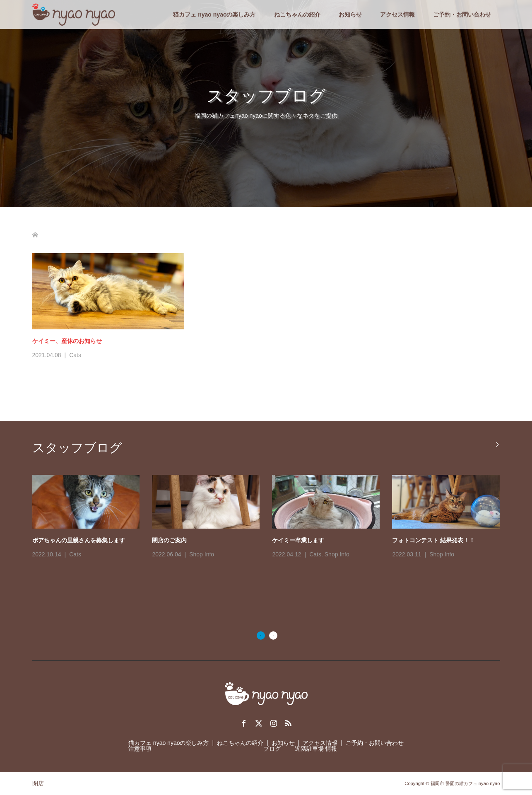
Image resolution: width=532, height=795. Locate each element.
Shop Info (202, 554)
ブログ (272, 749)
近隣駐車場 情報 (316, 749)
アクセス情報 (397, 14)
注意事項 (140, 749)
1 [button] (261, 636)
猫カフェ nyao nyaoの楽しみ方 (214, 14)
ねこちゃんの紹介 (297, 14)
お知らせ (350, 14)
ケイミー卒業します (298, 540)
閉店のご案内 (169, 540)
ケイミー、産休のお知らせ (67, 341)
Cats (75, 355)
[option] (272, 517)
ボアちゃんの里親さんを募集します (79, 540)
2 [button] (273, 636)
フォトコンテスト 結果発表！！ (433, 540)
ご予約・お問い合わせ (462, 14)
